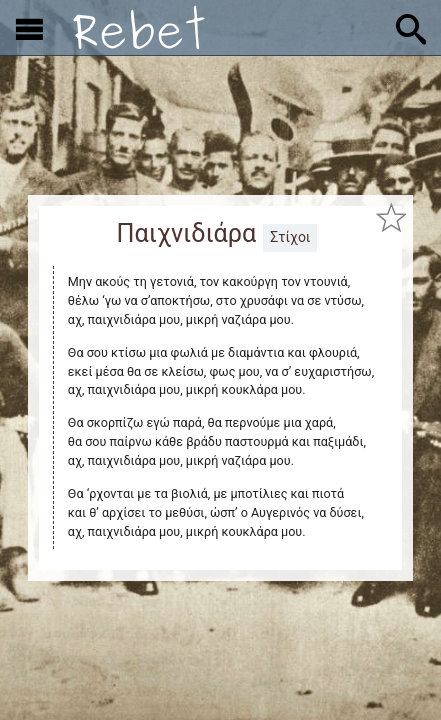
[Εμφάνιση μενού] (29, 28)
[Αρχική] (139, 27)
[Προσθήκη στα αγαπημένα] (391, 218)
